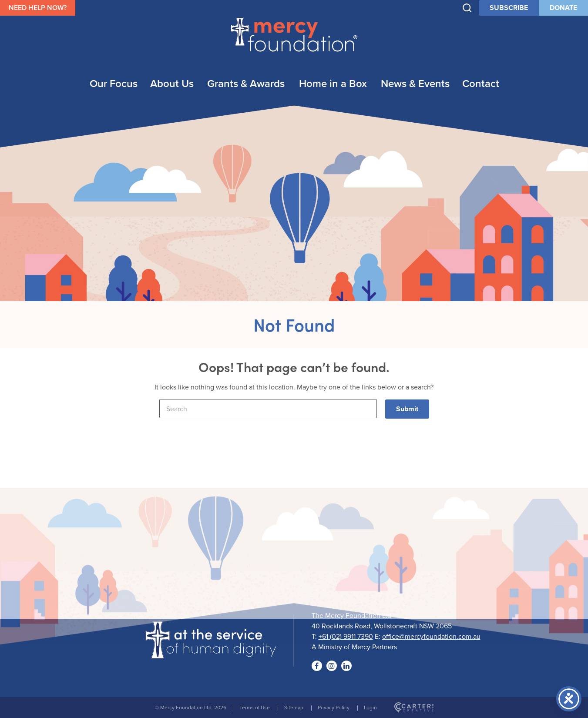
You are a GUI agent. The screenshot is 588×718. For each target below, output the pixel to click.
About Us (172, 83)
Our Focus (114, 83)
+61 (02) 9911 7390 (346, 636)
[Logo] (211, 653)
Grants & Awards (246, 83)
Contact (481, 83)
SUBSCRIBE (509, 8)
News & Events (415, 83)
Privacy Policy (334, 707)
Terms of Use (255, 707)
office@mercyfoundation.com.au (431, 636)
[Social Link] (317, 666)
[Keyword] (268, 409)
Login (370, 707)
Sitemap (294, 707)
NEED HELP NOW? (38, 8)
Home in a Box (333, 83)
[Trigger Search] (467, 8)
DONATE (563, 8)
